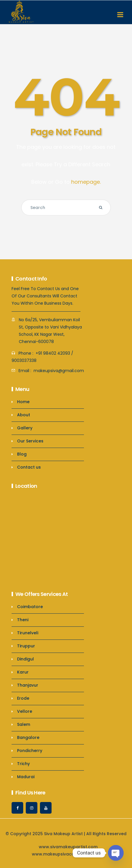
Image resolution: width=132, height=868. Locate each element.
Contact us (29, 467)
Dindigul (25, 659)
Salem (24, 724)
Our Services (30, 441)
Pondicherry (30, 751)
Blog (22, 454)
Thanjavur (28, 685)
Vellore (25, 711)
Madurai (26, 777)
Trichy (23, 764)
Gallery (25, 428)
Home (23, 402)
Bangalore (28, 737)
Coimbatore (30, 607)
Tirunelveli (28, 633)
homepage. (86, 182)
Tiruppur (26, 646)
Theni (23, 620)
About (24, 415)
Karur (23, 672)
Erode (23, 698)
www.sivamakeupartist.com (68, 847)
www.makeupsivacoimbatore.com (68, 854)
